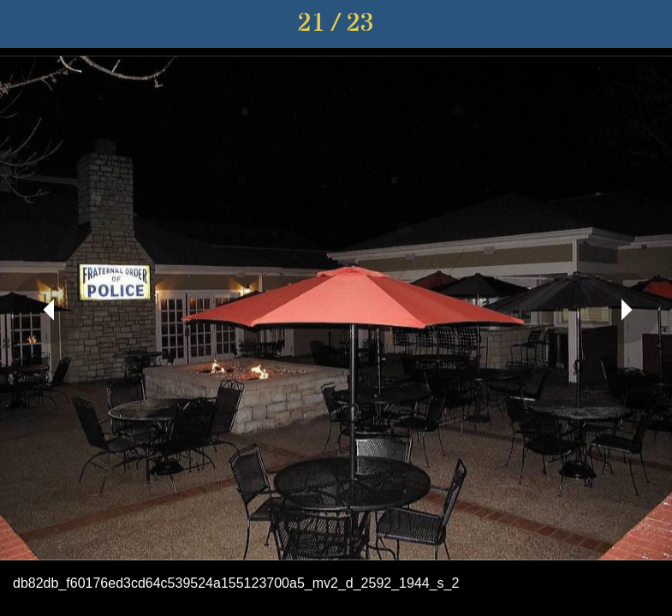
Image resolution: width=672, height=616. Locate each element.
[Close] (24, 24)
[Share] (604, 24)
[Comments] (648, 24)
